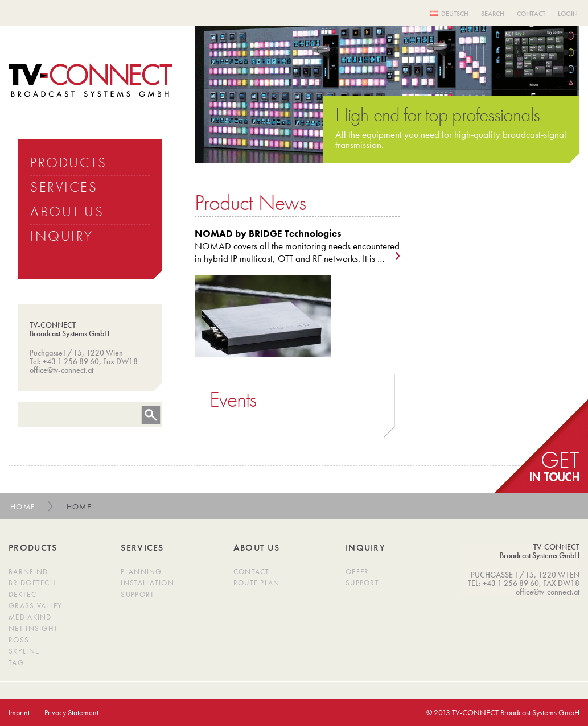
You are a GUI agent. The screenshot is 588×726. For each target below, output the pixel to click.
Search (493, 14)
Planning (141, 572)
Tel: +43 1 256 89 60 (64, 361)
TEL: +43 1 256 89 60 (503, 583)
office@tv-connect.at (61, 370)
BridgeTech (32, 583)
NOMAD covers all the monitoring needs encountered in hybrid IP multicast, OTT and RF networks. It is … (297, 246)
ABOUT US (67, 211)
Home (23, 506)
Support (137, 594)
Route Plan (257, 583)
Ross (19, 640)
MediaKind (30, 617)
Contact (531, 14)
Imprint (19, 712)
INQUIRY (62, 236)
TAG (16, 663)
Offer (357, 572)
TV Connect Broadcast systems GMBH (91, 80)
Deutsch (455, 14)
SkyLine (24, 651)
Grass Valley (36, 606)
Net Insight (33, 628)
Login (568, 14)
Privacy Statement (71, 712)
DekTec (22, 594)
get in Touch (541, 446)
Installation (147, 583)
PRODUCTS (68, 162)
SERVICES (64, 187)
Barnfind (28, 572)
